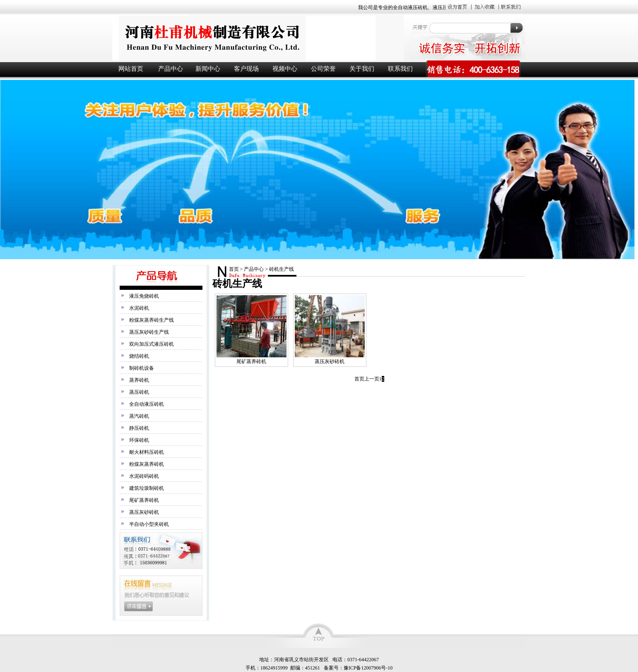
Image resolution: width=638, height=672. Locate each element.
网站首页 (131, 69)
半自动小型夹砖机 (149, 524)
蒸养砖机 (139, 380)
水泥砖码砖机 (144, 476)
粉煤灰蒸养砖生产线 (152, 320)
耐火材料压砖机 (147, 452)
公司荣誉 (323, 69)
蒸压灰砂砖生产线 (149, 332)
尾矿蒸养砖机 (144, 500)
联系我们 (400, 69)
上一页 (372, 379)
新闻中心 (208, 69)
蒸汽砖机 (139, 416)
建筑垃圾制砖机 (147, 488)
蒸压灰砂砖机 (144, 512)
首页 (234, 269)
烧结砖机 (139, 356)
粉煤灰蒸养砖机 (147, 464)
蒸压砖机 (139, 392)
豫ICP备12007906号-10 (368, 668)
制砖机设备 (142, 368)
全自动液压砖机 (147, 404)
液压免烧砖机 (144, 296)
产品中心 (171, 69)
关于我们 (362, 69)
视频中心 (285, 69)
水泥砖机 (139, 308)
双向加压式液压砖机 (152, 344)
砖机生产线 (282, 269)
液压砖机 (257, 38)
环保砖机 (139, 440)
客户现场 (246, 69)
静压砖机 (139, 428)
